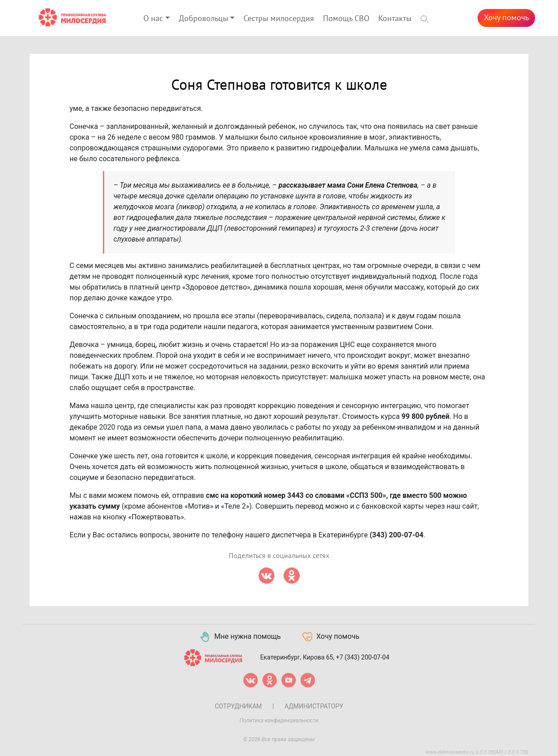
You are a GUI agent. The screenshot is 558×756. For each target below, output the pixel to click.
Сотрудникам (238, 706)
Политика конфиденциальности (279, 721)
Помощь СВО (346, 19)
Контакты (395, 19)
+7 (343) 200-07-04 (363, 657)
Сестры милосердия (279, 19)
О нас (153, 19)
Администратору (314, 706)
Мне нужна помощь (240, 637)
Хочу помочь (506, 18)
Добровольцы (204, 19)
